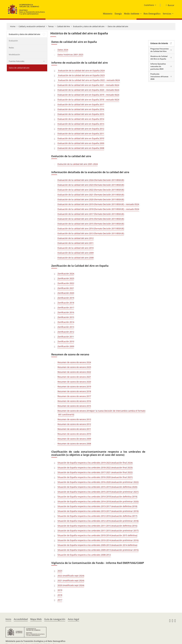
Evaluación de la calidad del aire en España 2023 (81, 75)
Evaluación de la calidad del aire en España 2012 (81, 129)
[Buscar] (169, 5)
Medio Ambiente (132, 14)
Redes (11, 48)
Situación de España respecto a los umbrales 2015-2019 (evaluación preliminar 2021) (98, 492)
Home (13, 26)
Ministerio (108, 14)
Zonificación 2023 (66, 278)
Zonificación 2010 (66, 341)
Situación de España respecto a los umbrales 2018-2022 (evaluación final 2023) (95, 468)
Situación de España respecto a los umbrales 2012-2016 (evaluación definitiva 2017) (97, 516)
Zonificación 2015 (66, 317)
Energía (118, 14)
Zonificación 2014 (66, 322)
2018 (60, 595)
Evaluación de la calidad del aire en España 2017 (81, 104)
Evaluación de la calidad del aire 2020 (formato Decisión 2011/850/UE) (91, 199)
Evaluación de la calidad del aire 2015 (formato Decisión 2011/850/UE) (91, 224)
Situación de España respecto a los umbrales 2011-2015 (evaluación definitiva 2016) (97, 526)
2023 (60, 571)
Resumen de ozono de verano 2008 (74, 444)
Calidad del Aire (63, 26)
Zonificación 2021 (66, 288)
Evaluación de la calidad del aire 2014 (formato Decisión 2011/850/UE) (91, 229)
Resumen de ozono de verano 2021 (74, 377)
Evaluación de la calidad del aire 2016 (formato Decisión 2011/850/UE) (91, 219)
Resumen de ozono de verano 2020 (74, 382)
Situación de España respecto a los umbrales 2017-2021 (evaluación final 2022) (95, 472)
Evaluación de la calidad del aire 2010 (76, 248)
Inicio (8, 619)
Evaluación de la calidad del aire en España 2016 (81, 109)
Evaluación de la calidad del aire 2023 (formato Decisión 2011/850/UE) (91, 185)
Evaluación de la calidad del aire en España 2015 (81, 114)
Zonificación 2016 (66, 312)
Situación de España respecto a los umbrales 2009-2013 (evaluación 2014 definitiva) (97, 545)
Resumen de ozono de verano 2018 (74, 391)
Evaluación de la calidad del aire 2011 (76, 243)
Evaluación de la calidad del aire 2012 (76, 238)
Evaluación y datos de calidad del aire (89, 26)
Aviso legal (73, 619)
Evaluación (13, 41)
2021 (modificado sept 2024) (71, 580)
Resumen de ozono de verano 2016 (74, 401)
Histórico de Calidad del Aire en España (159, 58)
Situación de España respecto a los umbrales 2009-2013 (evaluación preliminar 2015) (98, 550)
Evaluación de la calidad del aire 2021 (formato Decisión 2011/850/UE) (91, 195)
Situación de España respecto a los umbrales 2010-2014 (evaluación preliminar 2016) (98, 540)
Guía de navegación (55, 619)
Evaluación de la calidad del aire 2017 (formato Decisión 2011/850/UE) (91, 214)
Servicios (167, 14)
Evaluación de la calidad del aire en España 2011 (81, 134)
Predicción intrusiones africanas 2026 (159, 77)
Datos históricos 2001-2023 (70, 55)
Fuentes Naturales (17, 61)
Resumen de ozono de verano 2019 (74, 387)
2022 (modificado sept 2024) (71, 576)
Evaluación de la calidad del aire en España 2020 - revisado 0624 (88, 90)
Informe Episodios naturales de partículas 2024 (158, 66)
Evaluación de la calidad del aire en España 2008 (81, 148)
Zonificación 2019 (66, 298)
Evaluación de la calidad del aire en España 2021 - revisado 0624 (88, 85)
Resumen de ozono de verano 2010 (74, 434)
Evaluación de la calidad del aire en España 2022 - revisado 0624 (89, 80)
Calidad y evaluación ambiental (32, 26)
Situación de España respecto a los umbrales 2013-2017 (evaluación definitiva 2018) (97, 506)
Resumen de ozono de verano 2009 (74, 439)
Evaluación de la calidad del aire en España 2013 (81, 124)
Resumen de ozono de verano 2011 (74, 429)
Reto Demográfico (152, 14)
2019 (60, 590)
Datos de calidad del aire (118, 26)
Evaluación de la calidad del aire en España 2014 (81, 119)
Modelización (14, 54)
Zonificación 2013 (66, 327)
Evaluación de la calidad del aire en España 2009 (81, 143)
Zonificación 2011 (66, 337)
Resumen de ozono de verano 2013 (74, 419)
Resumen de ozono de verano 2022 (74, 372)
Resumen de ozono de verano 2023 (74, 367)
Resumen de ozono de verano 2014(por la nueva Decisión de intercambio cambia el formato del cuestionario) (101, 413)
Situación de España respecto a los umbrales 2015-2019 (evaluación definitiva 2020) (97, 487)
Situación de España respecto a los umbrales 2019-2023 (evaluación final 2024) (95, 463)
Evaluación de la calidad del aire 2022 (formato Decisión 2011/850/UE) (91, 190)
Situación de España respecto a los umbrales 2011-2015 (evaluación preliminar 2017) (98, 531)
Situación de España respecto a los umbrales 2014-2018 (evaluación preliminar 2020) (98, 501)
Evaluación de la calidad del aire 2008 (76, 258)
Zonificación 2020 (66, 293)
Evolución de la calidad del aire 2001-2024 (78, 164)
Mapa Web (36, 619)
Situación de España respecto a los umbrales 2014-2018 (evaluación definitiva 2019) (97, 497)
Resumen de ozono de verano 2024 (74, 362)
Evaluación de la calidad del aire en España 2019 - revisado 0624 (88, 95)
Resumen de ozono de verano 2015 (74, 406)
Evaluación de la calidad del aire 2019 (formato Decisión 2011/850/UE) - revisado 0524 (98, 204)
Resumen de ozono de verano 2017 (74, 396)
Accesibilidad (21, 619)
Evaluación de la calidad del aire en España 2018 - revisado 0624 (88, 100)
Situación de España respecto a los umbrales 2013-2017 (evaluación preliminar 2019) (98, 511)
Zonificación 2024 (66, 274)
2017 (60, 600)
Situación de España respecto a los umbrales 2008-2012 (84, 555)
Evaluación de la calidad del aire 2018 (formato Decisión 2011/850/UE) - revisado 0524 (98, 209)
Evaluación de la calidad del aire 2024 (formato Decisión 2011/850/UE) (91, 180)
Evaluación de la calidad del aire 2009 (76, 253)
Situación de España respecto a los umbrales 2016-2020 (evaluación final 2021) (95, 477)
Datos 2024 (63, 50)
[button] (141, 14)
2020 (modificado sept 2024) (71, 585)
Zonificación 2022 (66, 283)
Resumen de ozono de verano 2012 (74, 424)
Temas (51, 26)
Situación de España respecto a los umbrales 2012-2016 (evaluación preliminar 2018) (98, 521)
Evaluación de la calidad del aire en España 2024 (81, 71)
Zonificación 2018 (66, 303)
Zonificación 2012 (66, 332)
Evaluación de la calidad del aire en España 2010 (81, 138)
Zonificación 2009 (66, 346)
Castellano (149, 5)
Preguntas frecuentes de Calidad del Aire (160, 50)
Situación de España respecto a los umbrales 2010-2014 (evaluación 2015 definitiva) (97, 535)
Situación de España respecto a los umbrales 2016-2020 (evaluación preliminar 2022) (98, 482)
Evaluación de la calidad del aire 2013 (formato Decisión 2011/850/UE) (91, 233)
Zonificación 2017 (66, 308)
